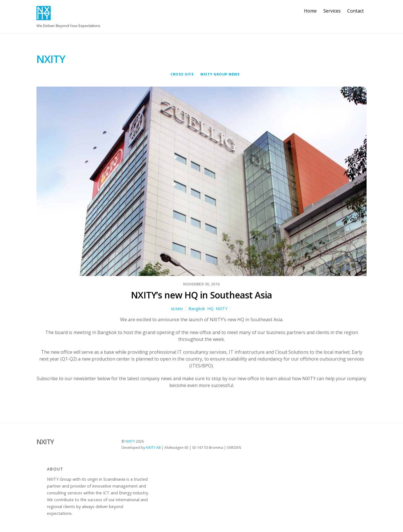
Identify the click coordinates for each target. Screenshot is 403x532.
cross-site (182, 74)
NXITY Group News (220, 74)
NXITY (222, 309)
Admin (177, 309)
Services (332, 11)
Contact (355, 11)
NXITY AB (153, 448)
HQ (210, 309)
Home (310, 11)
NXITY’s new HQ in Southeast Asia (201, 295)
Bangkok (197, 309)
